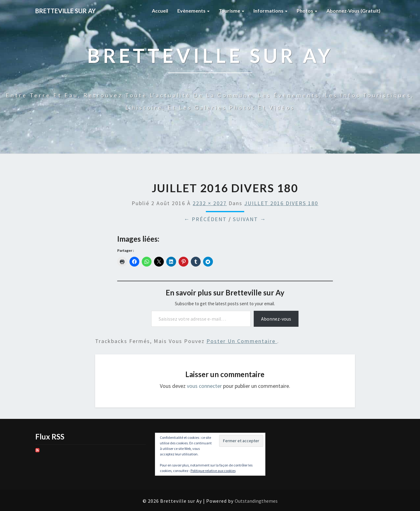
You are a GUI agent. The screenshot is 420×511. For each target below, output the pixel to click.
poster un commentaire (242, 341)
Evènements (193, 11)
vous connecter (204, 386)
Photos (307, 11)
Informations (270, 11)
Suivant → (249, 219)
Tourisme (231, 11)
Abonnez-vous (276, 319)
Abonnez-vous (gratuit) (353, 11)
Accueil (160, 11)
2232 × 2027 (210, 203)
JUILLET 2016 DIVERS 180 (281, 203)
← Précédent (205, 219)
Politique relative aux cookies (213, 471)
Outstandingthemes (256, 501)
